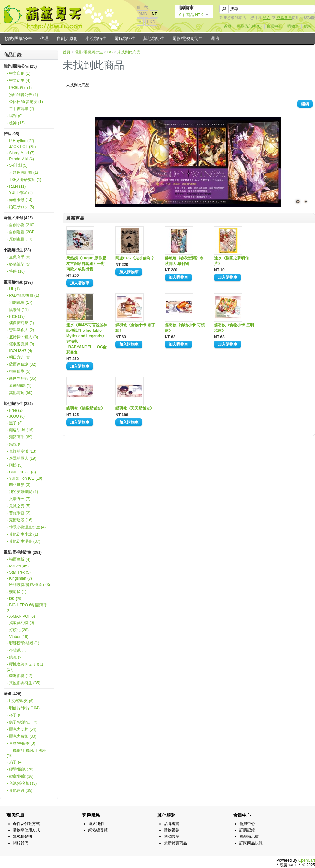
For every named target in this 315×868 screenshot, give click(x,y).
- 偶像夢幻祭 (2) (20, 323)
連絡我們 (96, 824)
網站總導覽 (98, 830)
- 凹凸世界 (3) (18, 485)
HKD (151, 22)
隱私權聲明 (22, 836)
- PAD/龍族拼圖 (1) (23, 295)
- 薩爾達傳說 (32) (22, 364)
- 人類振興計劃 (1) (22, 173)
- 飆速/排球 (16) (20, 430)
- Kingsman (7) (19, 578)
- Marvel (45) (18, 566)
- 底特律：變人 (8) (22, 337)
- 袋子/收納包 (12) (22, 722)
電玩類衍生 (125, 38)
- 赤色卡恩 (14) (20, 200)
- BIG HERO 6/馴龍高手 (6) (27, 608)
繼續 (305, 104)
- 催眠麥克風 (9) (20, 344)
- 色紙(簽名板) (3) (22, 783)
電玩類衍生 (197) (18, 282)
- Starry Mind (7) (21, 153)
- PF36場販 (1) (19, 88)
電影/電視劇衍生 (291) (23, 552)
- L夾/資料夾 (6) (20, 701)
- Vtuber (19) (18, 637)
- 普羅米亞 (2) (18, 513)
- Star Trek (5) (19, 572)
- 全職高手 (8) (18, 257)
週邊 (215, 38)
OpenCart (307, 860)
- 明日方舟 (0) (18, 357)
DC (110, 52)
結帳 (308, 26)
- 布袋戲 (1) (17, 650)
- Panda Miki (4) (20, 159)
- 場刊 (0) (15, 116)
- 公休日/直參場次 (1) (25, 102)
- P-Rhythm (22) (20, 141)
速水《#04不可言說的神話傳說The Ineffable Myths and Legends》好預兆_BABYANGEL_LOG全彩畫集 (87, 339)
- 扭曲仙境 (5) (18, 371)
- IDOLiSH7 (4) (19, 351)
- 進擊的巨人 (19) (22, 458)
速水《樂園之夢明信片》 (231, 261)
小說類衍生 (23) (17, 250)
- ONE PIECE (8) (21, 472)
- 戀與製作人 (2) (20, 330)
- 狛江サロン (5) (20, 207)
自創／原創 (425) (18, 218)
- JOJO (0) (16, 416)
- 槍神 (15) (16, 123)
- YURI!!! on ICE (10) (24, 478)
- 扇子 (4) (15, 762)
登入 (266, 18)
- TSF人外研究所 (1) (24, 180)
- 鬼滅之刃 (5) (18, 506)
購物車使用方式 (26, 830)
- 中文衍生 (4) (18, 80)
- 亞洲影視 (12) (20, 676)
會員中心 (274, 26)
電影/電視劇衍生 (188, 38)
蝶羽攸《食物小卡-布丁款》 (135, 328)
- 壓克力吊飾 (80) (22, 736)
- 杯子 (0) (15, 715)
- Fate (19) (16, 316)
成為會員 (284, 18)
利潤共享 (172, 836)
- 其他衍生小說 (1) (22, 534)
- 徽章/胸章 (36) (20, 776)
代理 (44, 38)
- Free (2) (15, 410)
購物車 (293, 26)
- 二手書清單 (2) (20, 109)
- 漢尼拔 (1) (17, 592)
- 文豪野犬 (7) (18, 499)
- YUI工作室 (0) (20, 193)
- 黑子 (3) (15, 423)
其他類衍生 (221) (18, 404)
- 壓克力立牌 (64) (22, 729)
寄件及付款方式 (26, 824)
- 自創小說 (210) (21, 225)
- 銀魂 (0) (15, 444)
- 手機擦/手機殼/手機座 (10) (26, 753)
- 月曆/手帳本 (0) (21, 743)
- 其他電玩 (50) (20, 393)
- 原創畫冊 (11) (20, 239)
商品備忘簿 (249, 836)
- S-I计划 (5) (17, 165)
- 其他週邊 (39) (20, 790)
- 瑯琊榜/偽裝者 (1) (23, 643)
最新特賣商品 (175, 843)
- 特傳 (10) (16, 271)
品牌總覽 (172, 824)
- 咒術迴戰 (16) (20, 520)
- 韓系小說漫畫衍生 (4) (26, 527)
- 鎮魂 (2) (15, 657)
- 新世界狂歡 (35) (22, 378)
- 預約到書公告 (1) (22, 95)
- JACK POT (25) (21, 147)
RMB (143, 14)
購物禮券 (172, 830)
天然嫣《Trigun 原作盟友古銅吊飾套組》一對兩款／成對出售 (86, 264)
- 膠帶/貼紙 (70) (20, 769)
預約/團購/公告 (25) (20, 66)
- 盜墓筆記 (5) (18, 264)
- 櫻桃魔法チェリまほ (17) (25, 667)
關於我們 (21, 843)
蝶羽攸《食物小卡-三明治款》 (234, 328)
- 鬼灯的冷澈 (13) (22, 451)
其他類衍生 (154, 38)
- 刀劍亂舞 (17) (20, 303)
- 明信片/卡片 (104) (23, 708)
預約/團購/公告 (18, 38)
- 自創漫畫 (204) (21, 232)
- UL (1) (13, 289)
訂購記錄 (247, 830)
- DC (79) (15, 599)
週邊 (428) (12, 694)
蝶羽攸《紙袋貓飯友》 (85, 408)
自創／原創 (67, 38)
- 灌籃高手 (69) (20, 437)
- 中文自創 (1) (18, 73)
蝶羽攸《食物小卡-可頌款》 (185, 328)
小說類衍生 (96, 38)
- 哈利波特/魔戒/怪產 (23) (28, 585)
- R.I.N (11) (16, 186)
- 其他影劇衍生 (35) (23, 683)
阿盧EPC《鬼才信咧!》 (135, 258)
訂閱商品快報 (251, 843)
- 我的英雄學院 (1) (22, 492)
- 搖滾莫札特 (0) (20, 623)
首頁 (228, 26)
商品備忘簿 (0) (249, 26)
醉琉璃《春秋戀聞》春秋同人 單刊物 (184, 261)
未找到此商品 (129, 52)
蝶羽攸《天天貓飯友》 (135, 408)
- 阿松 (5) (15, 465)
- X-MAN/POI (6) (21, 616)
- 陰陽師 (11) (18, 310)
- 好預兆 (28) (18, 630)
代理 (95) (11, 134)
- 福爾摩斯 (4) (18, 559)
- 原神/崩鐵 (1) (19, 386)
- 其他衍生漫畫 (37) (23, 541)
